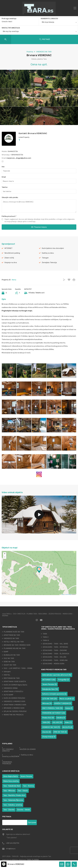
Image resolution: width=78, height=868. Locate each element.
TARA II (45, 637)
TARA (45, 634)
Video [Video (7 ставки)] (68, 722)
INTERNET (8, 248)
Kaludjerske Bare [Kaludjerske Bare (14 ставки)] (50, 689)
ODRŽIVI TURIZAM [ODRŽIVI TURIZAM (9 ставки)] (63, 703)
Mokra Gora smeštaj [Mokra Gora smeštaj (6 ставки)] (11, 781)
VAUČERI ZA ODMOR (28, 749)
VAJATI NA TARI (10, 665)
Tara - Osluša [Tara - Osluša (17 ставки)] (23, 791)
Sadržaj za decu (48, 253)
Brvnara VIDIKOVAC (16, 864)
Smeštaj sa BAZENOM (11, 757)
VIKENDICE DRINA (11, 688)
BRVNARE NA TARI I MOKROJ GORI (17, 645)
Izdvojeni (7, 672)
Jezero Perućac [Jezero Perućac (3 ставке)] (49, 684)
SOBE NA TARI (9, 662)
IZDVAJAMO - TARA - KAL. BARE (55, 644)
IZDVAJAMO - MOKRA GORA (53, 664)
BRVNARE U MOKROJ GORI (14, 708)
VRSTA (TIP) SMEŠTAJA (11, 28)
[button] (39, 570)
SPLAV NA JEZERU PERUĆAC (15, 711)
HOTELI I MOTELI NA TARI (14, 642)
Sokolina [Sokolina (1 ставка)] (61, 718)
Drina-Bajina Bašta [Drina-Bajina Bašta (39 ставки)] (11, 776)
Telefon (5, 187)
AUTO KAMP (8, 695)
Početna (30, 52)
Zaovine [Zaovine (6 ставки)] (47, 732)
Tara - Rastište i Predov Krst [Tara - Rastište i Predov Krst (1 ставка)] (14, 795)
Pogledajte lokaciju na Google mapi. (17, 311)
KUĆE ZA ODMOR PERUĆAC (14, 698)
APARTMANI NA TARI (12, 635)
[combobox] (58, 23)
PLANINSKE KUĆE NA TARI (14, 632)
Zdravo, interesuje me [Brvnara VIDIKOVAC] (39, 206)
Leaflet (62, 594)
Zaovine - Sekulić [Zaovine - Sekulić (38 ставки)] (24, 810)
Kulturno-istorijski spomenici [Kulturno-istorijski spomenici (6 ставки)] (54, 694)
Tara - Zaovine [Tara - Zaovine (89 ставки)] (9, 810)
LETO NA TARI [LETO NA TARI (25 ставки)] (50, 699)
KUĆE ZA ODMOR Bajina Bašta (15, 685)
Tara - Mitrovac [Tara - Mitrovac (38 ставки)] (9, 791)
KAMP (6, 652)
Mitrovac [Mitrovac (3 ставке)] (47, 703)
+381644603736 (17, 155)
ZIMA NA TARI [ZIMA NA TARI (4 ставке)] (60, 732)
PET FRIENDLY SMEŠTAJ (8, 750)
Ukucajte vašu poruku (10, 197)
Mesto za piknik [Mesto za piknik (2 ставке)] (67, 699)
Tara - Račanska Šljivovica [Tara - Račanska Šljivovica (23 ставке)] (13, 800)
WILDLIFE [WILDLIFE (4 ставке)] (67, 727)
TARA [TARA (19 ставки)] (46, 722)
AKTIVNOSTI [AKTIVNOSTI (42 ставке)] (49, 680)
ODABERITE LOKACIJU (49, 19)
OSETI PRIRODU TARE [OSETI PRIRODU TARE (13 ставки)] (52, 708)
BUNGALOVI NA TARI (12, 655)
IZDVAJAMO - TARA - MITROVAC (55, 647)
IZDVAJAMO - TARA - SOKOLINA (55, 660)
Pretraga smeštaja (9, 19)
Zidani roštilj (9, 258)
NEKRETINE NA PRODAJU (14, 715)
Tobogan (45, 258)
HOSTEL (7, 675)
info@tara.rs (11, 849)
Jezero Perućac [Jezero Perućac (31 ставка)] (26, 776)
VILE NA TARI (9, 658)
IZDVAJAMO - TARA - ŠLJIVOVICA (56, 654)
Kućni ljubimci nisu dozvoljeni (53, 248)
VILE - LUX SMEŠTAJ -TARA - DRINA (18, 668)
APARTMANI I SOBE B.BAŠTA (15, 682)
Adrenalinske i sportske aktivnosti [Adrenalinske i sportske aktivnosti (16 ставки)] (57, 675)
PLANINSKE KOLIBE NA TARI (14, 648)
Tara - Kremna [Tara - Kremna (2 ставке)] (28, 786)
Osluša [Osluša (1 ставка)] (69, 708)
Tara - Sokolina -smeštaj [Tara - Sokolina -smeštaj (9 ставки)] (13, 805)
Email (4, 177)
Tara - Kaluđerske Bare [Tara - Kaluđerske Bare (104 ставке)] (12, 786)
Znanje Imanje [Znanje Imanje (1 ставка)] (49, 737)
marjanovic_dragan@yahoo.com (19, 158)
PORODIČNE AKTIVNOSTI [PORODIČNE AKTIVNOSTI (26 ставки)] (54, 713)
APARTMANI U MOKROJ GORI (15, 705)
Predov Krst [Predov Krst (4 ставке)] (48, 718)
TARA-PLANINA (33, 860)
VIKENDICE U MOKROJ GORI (14, 701)
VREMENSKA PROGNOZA (7, 763)
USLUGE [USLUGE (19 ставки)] (57, 722)
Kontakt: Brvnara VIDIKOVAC (33, 133)
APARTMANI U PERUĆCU (13, 691)
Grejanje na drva (11, 263)
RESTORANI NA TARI (12, 678)
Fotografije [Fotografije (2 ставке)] (63, 680)
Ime (3, 167)
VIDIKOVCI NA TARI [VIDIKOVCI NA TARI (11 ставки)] (51, 727)
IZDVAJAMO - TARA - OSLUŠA (54, 657)
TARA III (46, 640)
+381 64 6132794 (12, 843)
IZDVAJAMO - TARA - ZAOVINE (55, 650)
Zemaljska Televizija (49, 263)
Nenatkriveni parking (12, 253)
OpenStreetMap (68, 594)
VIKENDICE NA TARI (44, 52)
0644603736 (13, 151)
